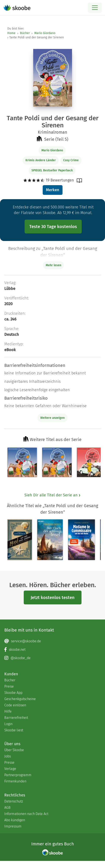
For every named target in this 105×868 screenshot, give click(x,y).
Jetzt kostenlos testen (53, 597)
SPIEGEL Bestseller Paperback (52, 170)
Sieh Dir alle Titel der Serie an (53, 495)
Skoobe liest (14, 730)
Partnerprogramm (18, 775)
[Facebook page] (52, 650)
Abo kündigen (15, 820)
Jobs (8, 756)
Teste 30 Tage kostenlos (53, 227)
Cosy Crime (71, 160)
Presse (9, 762)
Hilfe (8, 711)
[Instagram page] (52, 658)
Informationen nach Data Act (26, 814)
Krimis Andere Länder (41, 160)
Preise (9, 686)
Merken (52, 190)
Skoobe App (13, 693)
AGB (7, 808)
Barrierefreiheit (16, 718)
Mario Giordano (45, 33)
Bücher (25, 33)
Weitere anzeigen (52, 418)
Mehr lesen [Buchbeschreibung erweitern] (53, 265)
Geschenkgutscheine (20, 699)
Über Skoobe (14, 750)
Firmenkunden (15, 781)
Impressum (13, 826)
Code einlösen (15, 705)
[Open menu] (95, 8)
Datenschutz (14, 801)
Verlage (10, 769)
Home (11, 33)
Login (8, 724)
